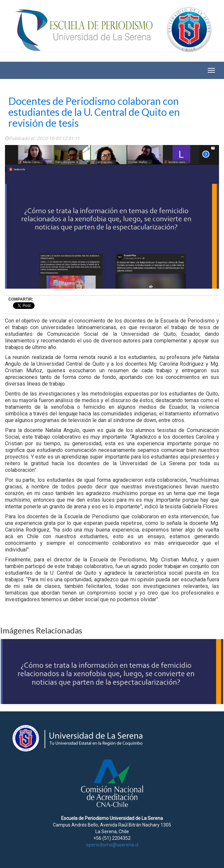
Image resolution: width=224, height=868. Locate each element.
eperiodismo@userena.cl (112, 845)
